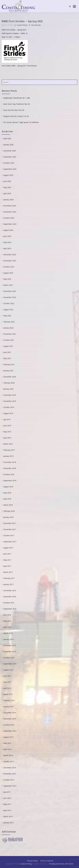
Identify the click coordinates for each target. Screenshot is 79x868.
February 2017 (9, 578)
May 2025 (7, 187)
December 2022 (10, 291)
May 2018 (7, 493)
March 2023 (8, 285)
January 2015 (8, 707)
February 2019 (9, 450)
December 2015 (10, 645)
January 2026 (8, 145)
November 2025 (10, 157)
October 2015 (9, 658)
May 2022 (7, 316)
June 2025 (7, 181)
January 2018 (8, 517)
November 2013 (10, 774)
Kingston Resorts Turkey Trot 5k (16, 116)
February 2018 (9, 511)
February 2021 (9, 364)
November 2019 (10, 401)
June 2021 (7, 352)
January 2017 (8, 584)
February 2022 (9, 322)
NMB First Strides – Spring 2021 (22, 21)
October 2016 (9, 603)
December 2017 (10, 523)
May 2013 (7, 804)
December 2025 (10, 151)
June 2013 (7, 798)
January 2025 (8, 200)
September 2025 (10, 169)
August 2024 (8, 230)
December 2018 (10, 462)
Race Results (36, 25)
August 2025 (8, 175)
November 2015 (10, 652)
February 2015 (9, 700)
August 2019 (8, 413)
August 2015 (8, 670)
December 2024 (10, 206)
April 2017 (7, 566)
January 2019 (8, 456)
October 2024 (9, 218)
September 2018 (10, 481)
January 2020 (8, 389)
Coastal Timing (22, 25)
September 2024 (10, 224)
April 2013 (7, 810)
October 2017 (9, 535)
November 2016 (10, 597)
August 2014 (8, 737)
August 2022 (8, 310)
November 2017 (10, 529)
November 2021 (10, 334)
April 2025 (7, 193)
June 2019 (7, 426)
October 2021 (9, 340)
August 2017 (8, 548)
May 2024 (7, 242)
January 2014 (8, 761)
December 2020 (10, 377)
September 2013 (10, 786)
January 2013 (8, 823)
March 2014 (8, 755)
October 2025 (9, 163)
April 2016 (7, 627)
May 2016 (7, 621)
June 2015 (7, 676)
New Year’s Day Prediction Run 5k (17, 104)
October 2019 (9, 407)
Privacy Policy (32, 861)
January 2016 (8, 639)
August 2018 (8, 487)
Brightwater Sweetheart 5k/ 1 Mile (17, 98)
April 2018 (7, 499)
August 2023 (8, 273)
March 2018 (8, 505)
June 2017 (7, 554)
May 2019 (7, 432)
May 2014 (7, 743)
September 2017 (10, 542)
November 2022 (10, 297)
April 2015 (7, 688)
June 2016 (7, 615)
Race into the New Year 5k (14, 110)
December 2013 (10, 768)
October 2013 (9, 780)
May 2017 (7, 560)
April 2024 (7, 248)
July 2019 (7, 419)
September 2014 (10, 731)
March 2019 (8, 444)
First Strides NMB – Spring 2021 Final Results (19, 66)
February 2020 (9, 383)
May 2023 (7, 279)
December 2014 (10, 713)
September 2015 (10, 664)
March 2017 (8, 572)
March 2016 (8, 633)
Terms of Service (47, 861)
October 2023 (9, 267)
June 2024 (7, 236)
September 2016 (10, 609)
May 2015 (7, 682)
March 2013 (8, 816)
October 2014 (9, 725)
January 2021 (8, 371)
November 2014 (10, 719)
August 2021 (8, 346)
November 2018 (10, 468)
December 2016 (10, 590)
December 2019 (10, 395)
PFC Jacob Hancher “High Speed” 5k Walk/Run (21, 122)
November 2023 (10, 261)
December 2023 (10, 255)
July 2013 (7, 792)
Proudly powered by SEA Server (61, 864)
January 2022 (8, 328)
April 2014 (7, 749)
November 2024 (10, 212)
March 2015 (8, 694)
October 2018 (9, 474)
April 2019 (7, 438)
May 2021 (7, 358)
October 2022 (9, 303)
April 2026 (7, 138)
